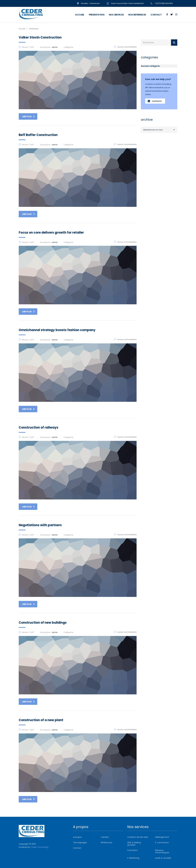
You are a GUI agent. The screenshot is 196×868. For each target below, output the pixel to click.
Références (107, 843)
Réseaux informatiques (162, 851)
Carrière (105, 837)
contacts (155, 101)
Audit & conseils (163, 858)
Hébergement (162, 837)
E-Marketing (133, 858)
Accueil (22, 29)
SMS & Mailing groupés (134, 844)
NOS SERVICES (116, 15)
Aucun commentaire (125, 47)
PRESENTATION (97, 15)
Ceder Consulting (40, 847)
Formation (132, 850)
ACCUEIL (80, 15)
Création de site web (138, 837)
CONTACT (156, 15)
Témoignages (80, 843)
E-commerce (162, 843)
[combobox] (159, 130)
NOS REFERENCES (137, 15)
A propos (77, 837)
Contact (77, 848)
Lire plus (28, 117)
